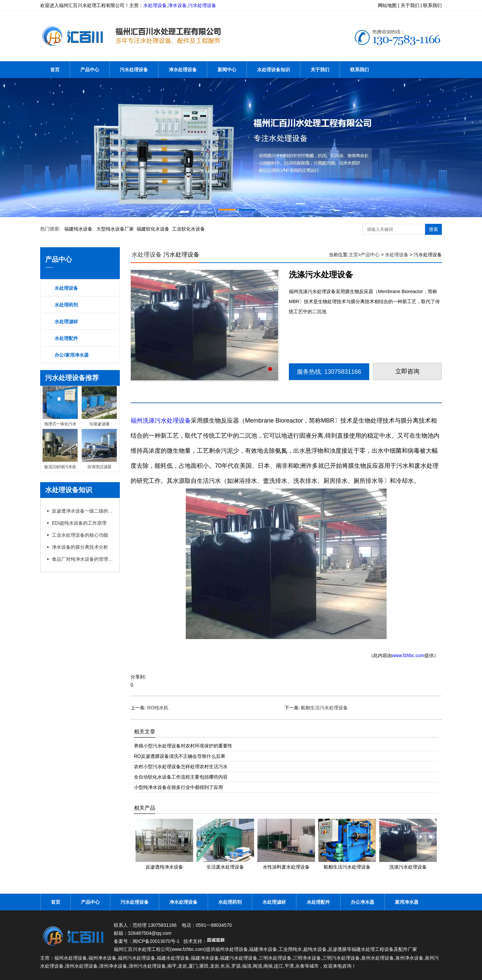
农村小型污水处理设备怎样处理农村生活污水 (181, 767)
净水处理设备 (183, 70)
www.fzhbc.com (408, 655)
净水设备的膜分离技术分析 (80, 547)
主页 (353, 255)
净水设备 (177, 5)
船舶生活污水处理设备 (324, 708)
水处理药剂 (66, 305)
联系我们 (359, 70)
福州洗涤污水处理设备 (161, 421)
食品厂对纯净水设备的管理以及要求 (83, 559)
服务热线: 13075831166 (329, 372)
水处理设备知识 (273, 70)
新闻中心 (227, 70)
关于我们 (320, 70)
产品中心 (90, 70)
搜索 (433, 229)
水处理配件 (66, 338)
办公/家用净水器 (72, 355)
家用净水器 (407, 902)
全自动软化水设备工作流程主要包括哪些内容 (181, 777)
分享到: (138, 677)
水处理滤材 (66, 322)
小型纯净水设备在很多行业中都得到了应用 (178, 787)
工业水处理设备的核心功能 (80, 535)
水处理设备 (155, 5)
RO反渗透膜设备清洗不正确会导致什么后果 (180, 756)
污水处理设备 (202, 5)
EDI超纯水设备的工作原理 (79, 523)
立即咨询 (407, 371)
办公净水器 (363, 902)
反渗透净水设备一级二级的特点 (83, 511)
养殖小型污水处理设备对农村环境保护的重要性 (183, 746)
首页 (55, 70)
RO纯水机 (158, 708)
